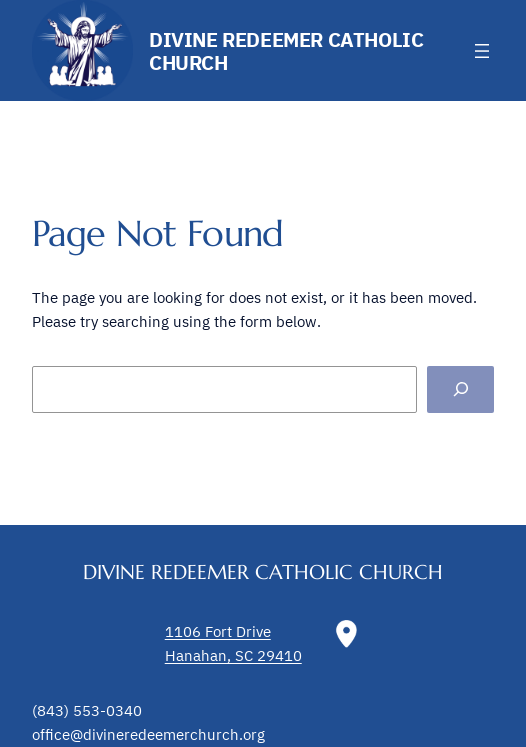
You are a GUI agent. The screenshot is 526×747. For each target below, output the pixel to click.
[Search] (460, 390)
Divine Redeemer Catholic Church (286, 51)
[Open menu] (482, 51)
